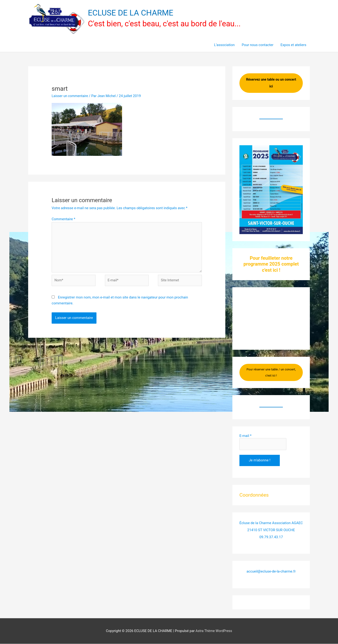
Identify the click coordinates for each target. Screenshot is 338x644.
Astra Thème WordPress (214, 631)
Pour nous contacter (258, 45)
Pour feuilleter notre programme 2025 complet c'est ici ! (271, 264)
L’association (224, 45)
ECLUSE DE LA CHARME (132, 13)
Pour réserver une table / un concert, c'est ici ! (271, 373)
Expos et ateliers (293, 45)
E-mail (245, 436)
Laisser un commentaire (71, 96)
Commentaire (63, 219)
